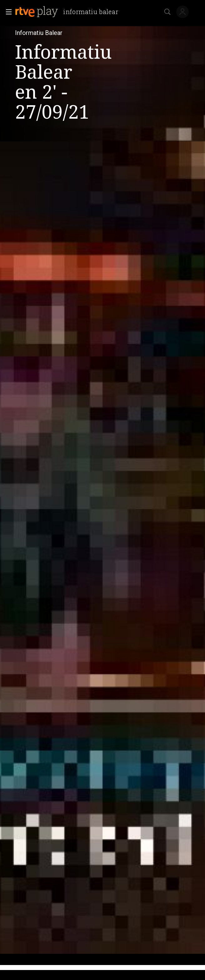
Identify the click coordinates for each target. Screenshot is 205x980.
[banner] (69, 12)
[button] (7, 12)
